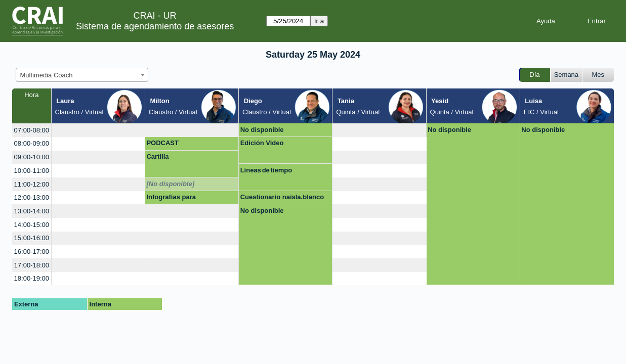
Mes (598, 75)
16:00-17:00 (32, 252)
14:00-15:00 (32, 225)
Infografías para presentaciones (171, 199)
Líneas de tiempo (266, 170)
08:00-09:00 (32, 143)
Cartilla (157, 156)
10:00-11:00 (32, 171)
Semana (566, 75)
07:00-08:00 (32, 130)
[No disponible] (170, 184)
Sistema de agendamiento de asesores (155, 26)
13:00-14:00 (32, 211)
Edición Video (262, 143)
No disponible (262, 130)
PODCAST (162, 143)
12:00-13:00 (32, 197)
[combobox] (82, 75)
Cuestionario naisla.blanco (282, 197)
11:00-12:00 (32, 184)
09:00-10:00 (32, 157)
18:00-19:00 (32, 278)
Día (534, 75)
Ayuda (546, 21)
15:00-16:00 (32, 238)
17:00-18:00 (32, 265)
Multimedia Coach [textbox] (47, 75)
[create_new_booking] (98, 130)
